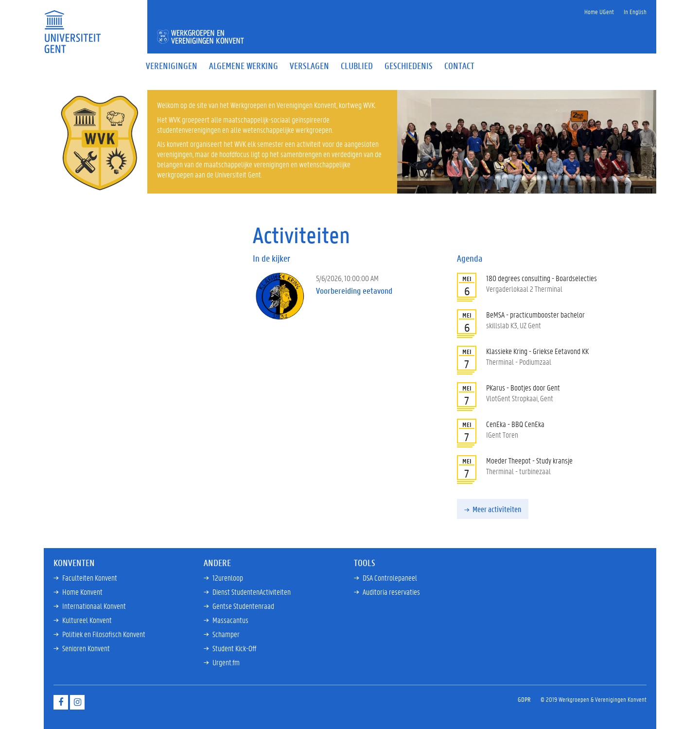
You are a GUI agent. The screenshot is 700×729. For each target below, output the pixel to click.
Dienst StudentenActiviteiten (252, 592)
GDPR (524, 699)
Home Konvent (82, 592)
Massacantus (230, 620)
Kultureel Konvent (87, 620)
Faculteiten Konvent (90, 578)
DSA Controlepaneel (390, 578)
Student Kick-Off (234, 648)
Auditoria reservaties (391, 592)
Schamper (226, 634)
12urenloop (228, 578)
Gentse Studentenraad (243, 606)
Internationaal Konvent (94, 606)
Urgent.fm (226, 662)
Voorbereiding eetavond (354, 291)
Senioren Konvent (86, 648)
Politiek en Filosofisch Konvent (104, 634)
